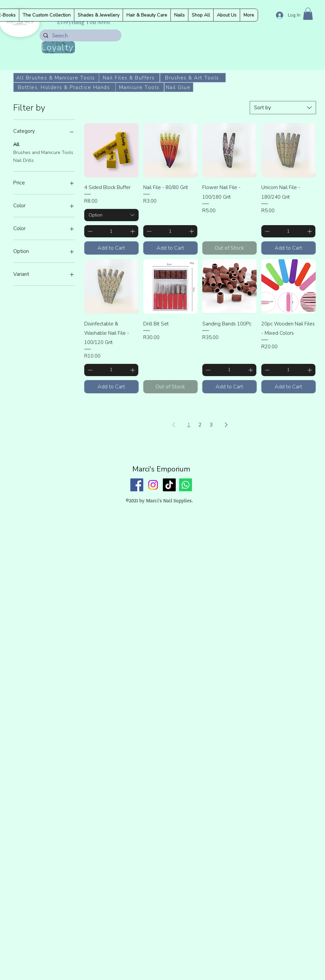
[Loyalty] (58, 47)
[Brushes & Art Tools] (193, 78)
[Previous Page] (174, 425)
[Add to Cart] (111, 248)
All (16, 144)
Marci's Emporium (161, 469)
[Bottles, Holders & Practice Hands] (65, 87)
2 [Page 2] (200, 425)
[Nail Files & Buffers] (129, 78)
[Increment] (133, 231)
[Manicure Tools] (140, 87)
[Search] (80, 36)
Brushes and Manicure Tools (43, 152)
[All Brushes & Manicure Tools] (56, 78)
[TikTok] (169, 485)
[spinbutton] (111, 231)
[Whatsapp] (186, 485)
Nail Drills (24, 160)
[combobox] (283, 108)
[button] (308, 14)
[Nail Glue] (179, 87)
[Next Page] (226, 425)
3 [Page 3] (211, 425)
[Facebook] (137, 485)
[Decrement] (89, 231)
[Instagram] (153, 485)
